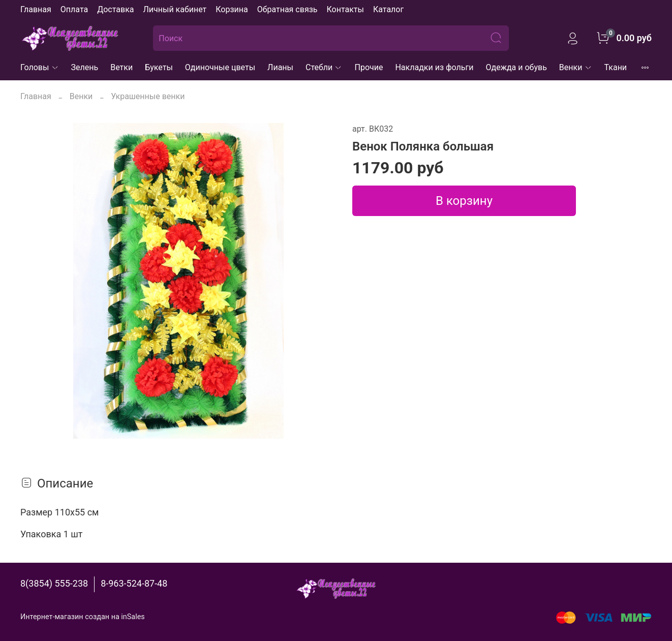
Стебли (324, 67)
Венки (576, 67)
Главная (36, 9)
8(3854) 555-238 (54, 583)
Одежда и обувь (516, 67)
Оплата (74, 9)
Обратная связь (287, 9)
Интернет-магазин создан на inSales (83, 617)
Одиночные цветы (220, 67)
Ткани (616, 67)
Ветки (121, 67)
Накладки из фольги (434, 67)
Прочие (369, 67)
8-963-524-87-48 (134, 583)
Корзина (232, 9)
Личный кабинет (175, 9)
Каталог (388, 9)
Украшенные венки (148, 96)
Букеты (159, 67)
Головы (40, 67)
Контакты (345, 9)
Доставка (115, 9)
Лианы (280, 67)
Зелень (85, 67)
